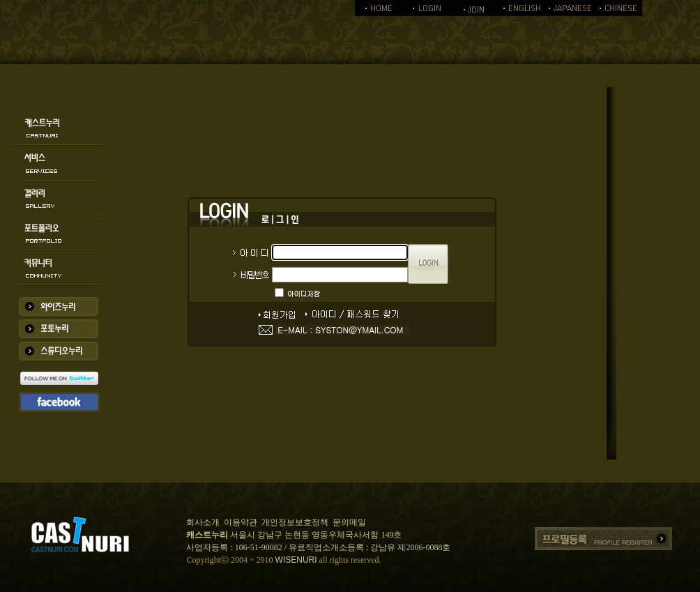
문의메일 (349, 522)
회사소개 (203, 522)
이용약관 (241, 522)
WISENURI (296, 560)
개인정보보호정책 (295, 522)
